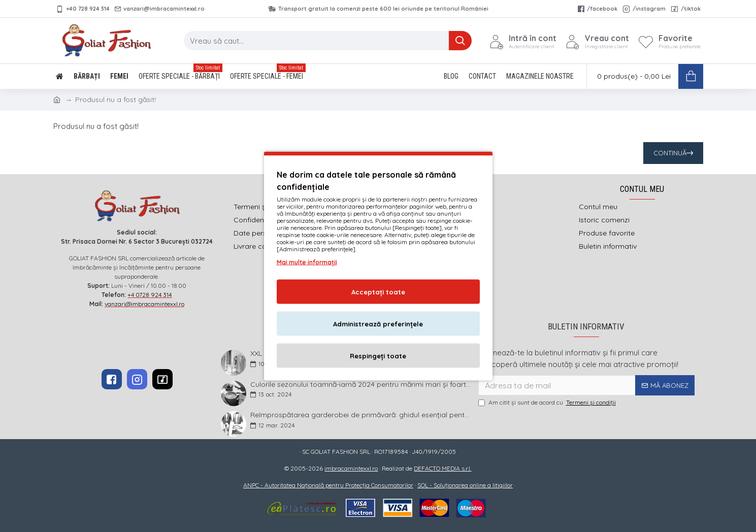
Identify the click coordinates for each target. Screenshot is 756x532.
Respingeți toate (378, 356)
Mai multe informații (307, 262)
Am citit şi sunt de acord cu (548, 403)
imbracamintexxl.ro (351, 468)
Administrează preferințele (378, 324)
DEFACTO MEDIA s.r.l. (442, 468)
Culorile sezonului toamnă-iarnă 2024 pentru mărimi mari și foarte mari (361, 385)
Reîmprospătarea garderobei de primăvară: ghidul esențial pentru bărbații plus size (361, 415)
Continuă (670, 153)
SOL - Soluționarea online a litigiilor (465, 485)
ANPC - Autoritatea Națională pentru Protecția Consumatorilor (328, 485)
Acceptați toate (378, 292)
